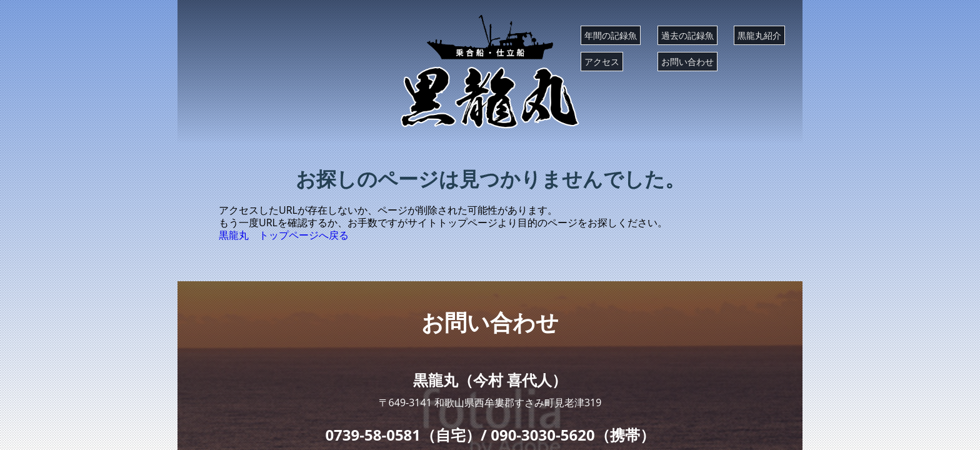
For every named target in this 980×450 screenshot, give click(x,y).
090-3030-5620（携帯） (572, 435)
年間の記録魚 (611, 35)
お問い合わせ (687, 62)
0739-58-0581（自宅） (403, 435)
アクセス (602, 62)
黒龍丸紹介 (759, 35)
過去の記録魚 (687, 35)
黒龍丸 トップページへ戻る (284, 235)
